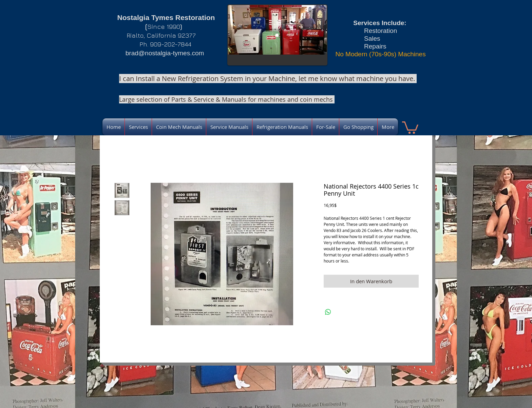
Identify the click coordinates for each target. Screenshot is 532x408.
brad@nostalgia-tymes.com (165, 53)
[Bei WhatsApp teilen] (328, 312)
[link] (410, 127)
